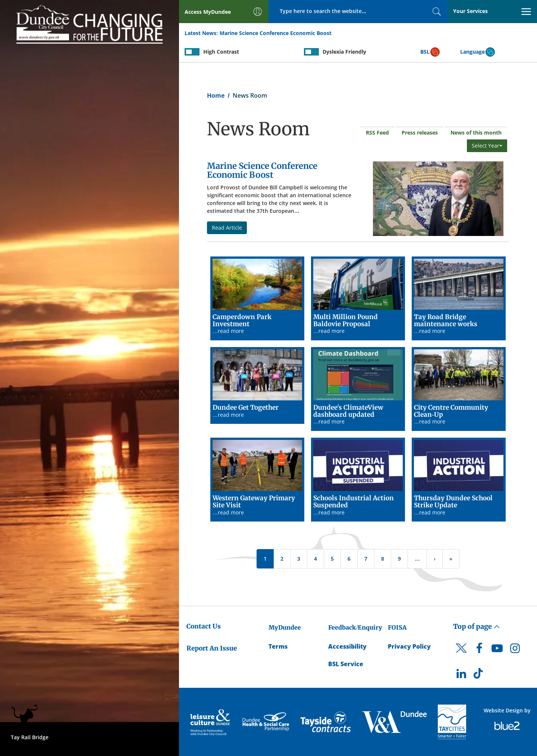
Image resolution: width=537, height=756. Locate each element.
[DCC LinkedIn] (461, 675)
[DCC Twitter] (461, 655)
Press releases (420, 133)
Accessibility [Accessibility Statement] (347, 646)
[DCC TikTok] (479, 675)
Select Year (487, 146)
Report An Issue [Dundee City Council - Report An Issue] (212, 648)
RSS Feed (377, 133)
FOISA (397, 627)
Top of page (477, 626)
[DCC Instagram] (515, 650)
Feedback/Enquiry (355, 627)
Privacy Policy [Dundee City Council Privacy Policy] (409, 646)
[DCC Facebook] (479, 650)
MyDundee (285, 627)
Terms (278, 646)
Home (216, 95)
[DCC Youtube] (497, 650)
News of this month (476, 133)
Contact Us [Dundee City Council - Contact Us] (204, 626)
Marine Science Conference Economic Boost (276, 33)
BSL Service (346, 664)
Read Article (227, 228)
